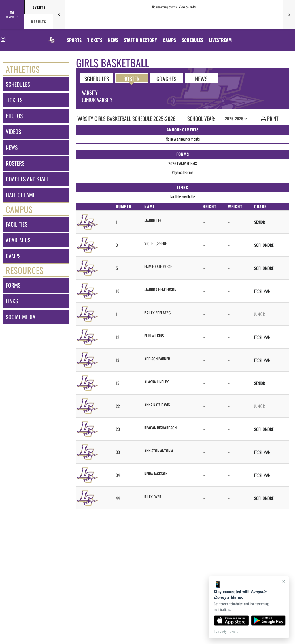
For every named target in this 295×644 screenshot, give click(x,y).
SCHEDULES (97, 78)
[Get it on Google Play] (269, 620)
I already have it (226, 632)
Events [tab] (39, 7)
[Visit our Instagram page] (3, 40)
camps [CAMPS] (13, 256)
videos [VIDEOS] (13, 132)
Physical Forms (183, 172)
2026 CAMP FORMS (183, 163)
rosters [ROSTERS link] (15, 163)
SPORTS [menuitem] (74, 40)
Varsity (90, 92)
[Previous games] (59, 14)
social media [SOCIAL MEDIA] (21, 317)
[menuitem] (95, 40)
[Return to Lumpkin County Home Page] (52, 37)
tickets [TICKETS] (14, 100)
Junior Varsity (97, 100)
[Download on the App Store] (231, 620)
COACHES (166, 78)
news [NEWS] (12, 147)
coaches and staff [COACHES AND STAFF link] (27, 179)
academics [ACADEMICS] (18, 240)
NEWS (201, 78)
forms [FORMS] (13, 285)
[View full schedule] (12, 14)
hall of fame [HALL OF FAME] (20, 195)
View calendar (188, 7)
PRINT (270, 119)
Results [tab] (39, 22)
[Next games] (289, 14)
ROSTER (131, 78)
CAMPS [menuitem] (169, 40)
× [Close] (284, 581)
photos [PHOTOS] (14, 116)
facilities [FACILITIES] (17, 224)
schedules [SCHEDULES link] (18, 84)
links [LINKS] (12, 301)
